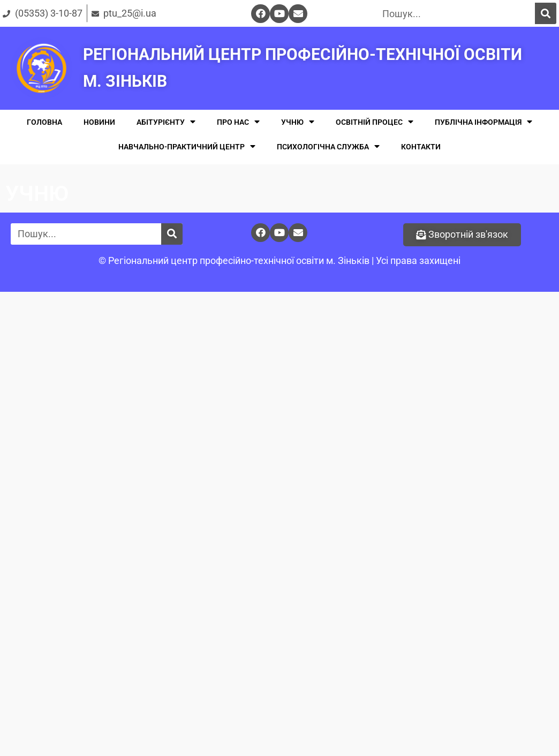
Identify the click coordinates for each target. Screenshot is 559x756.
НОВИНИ (99, 122)
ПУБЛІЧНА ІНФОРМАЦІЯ (484, 122)
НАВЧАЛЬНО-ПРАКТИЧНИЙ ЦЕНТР (187, 146)
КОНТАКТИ (421, 147)
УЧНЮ (298, 122)
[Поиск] (546, 13)
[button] (462, 235)
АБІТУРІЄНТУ (166, 122)
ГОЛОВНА (44, 122)
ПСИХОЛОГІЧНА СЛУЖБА (328, 146)
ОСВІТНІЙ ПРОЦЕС (375, 122)
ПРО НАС (238, 122)
